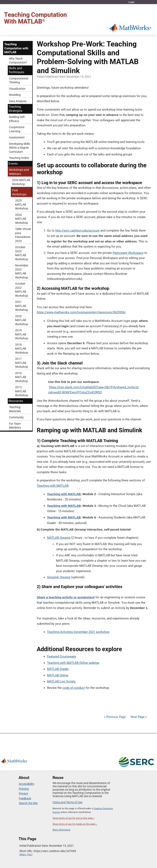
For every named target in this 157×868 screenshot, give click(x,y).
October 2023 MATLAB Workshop (22, 253)
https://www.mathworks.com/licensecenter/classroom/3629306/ (81, 312)
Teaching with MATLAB (53, 486)
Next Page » (138, 717)
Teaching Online (19, 158)
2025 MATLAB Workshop (22, 204)
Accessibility (27, 784)
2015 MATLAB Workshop (22, 391)
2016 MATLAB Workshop (22, 377)
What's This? (26, 855)
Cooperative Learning (17, 129)
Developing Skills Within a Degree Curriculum (19, 148)
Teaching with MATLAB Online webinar (73, 663)
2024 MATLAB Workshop (22, 219)
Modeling (15, 95)
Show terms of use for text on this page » (73, 818)
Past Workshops (19, 192)
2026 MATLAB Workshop (21, 182)
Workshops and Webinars (19, 172)
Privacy (24, 793)
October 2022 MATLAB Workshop (22, 290)
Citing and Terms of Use (67, 802)
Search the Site (28, 803)
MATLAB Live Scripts (61, 681)
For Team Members (15, 426)
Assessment (17, 137)
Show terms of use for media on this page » (75, 824)
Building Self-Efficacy (17, 119)
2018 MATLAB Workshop (22, 349)
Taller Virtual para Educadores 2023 (23, 235)
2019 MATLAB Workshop (22, 334)
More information (61, 830)
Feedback (25, 798)
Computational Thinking (19, 80)
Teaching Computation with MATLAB (16, 48)
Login (131, 2)
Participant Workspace (128, 253)
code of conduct (74, 688)
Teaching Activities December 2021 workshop (78, 632)
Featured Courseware (62, 656)
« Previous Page (115, 717)
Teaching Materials (15, 409)
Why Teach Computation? (18, 61)
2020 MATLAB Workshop (22, 320)
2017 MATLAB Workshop (22, 363)
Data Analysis (18, 101)
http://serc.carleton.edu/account (77, 231)
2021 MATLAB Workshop (22, 306)
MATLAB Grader (58, 669)
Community (16, 417)
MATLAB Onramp (59, 538)
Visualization (17, 89)
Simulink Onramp (59, 577)
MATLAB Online (58, 675)
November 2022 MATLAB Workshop (22, 271)
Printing (24, 789)
